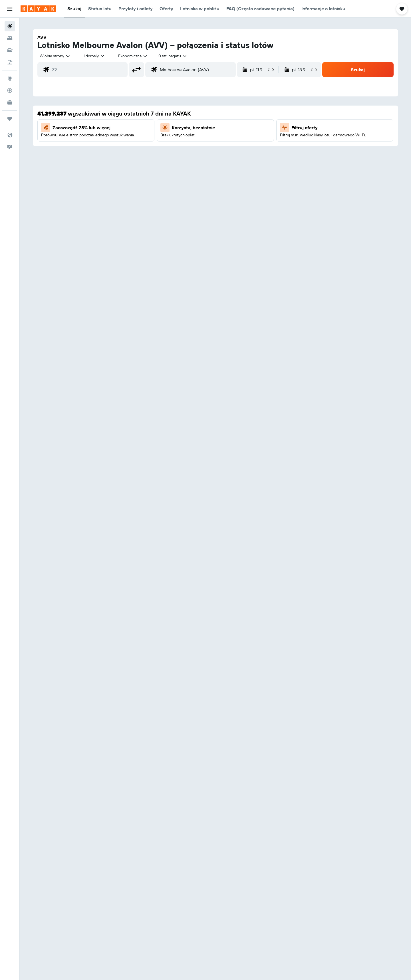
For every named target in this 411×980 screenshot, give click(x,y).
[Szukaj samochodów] (10, 50)
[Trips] (10, 119)
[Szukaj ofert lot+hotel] (10, 62)
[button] (10, 9)
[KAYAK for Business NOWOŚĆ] (10, 102)
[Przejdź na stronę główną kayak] (38, 9)
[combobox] (55, 56)
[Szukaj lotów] (10, 26)
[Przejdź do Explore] (10, 78)
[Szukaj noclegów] (10, 38)
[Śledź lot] (10, 90)
